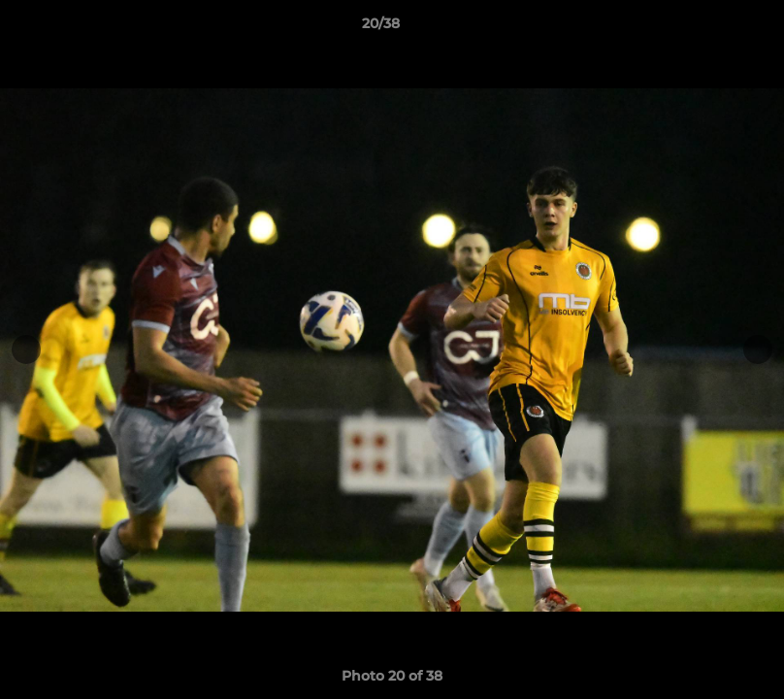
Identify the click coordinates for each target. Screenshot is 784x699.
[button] (702, 28)
